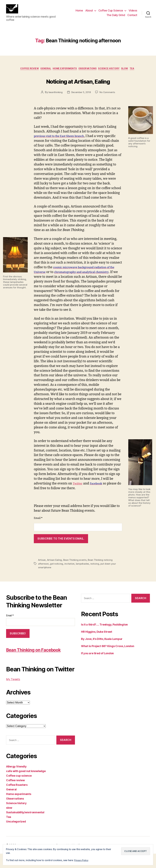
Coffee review (23, 71)
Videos (133, 11)
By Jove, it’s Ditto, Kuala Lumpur (102, 646)
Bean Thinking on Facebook (30, 660)
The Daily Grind (116, 16)
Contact (132, 16)
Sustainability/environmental (25, 827)
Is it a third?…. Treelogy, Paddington (104, 631)
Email (38, 525)
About (89, 11)
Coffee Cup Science (111, 11)
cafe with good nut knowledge (26, 785)
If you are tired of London (97, 660)
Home (79, 11)
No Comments (108, 94)
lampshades (83, 571)
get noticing (57, 571)
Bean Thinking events (76, 567)
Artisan (42, 567)
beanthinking (54, 94)
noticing (96, 571)
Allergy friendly (16, 781)
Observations (89, 71)
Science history (113, 71)
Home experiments (63, 71)
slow (131, 71)
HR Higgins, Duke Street (97, 639)
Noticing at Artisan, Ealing (78, 82)
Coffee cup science (19, 790)
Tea (140, 71)
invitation (70, 571)
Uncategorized (16, 836)
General (42, 71)
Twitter (78, 491)
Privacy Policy (82, 860)
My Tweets (13, 694)
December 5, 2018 (81, 94)
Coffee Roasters (17, 799)
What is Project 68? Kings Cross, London (108, 653)
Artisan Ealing (55, 567)
